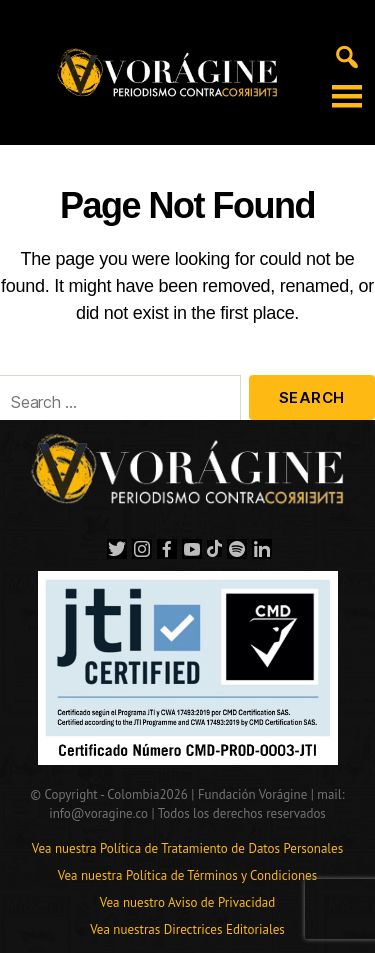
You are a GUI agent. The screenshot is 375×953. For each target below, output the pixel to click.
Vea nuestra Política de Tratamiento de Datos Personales (187, 848)
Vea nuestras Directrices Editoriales (187, 929)
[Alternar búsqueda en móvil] (347, 55)
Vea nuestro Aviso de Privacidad (187, 902)
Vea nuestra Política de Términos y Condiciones (187, 875)
